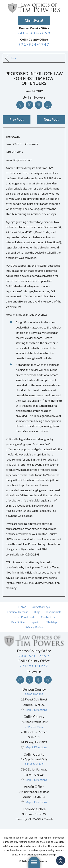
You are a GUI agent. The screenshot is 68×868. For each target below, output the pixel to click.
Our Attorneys (41, 607)
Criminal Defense (18, 612)
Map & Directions (36, 710)
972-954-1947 (34, 44)
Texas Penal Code (24, 617)
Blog (37, 612)
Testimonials (53, 612)
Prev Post (17, 120)
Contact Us (48, 617)
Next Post (51, 120)
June (13, 58)
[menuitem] (22, 607)
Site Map (51, 622)
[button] (61, 861)
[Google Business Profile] (48, 680)
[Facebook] (29, 680)
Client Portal (34, 20)
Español (35, 622)
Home (22, 607)
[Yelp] (39, 680)
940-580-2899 (34, 33)
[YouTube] (20, 680)
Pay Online (18, 622)
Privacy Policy (34, 627)
